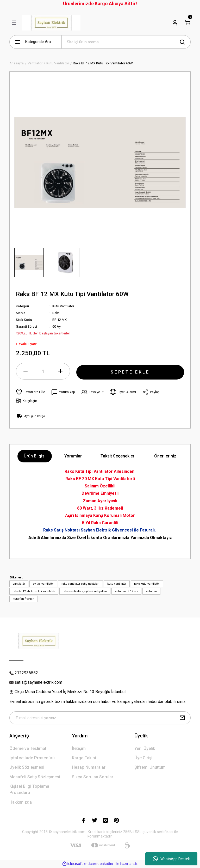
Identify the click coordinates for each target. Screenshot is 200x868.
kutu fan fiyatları (24, 599)
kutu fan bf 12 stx (126, 591)
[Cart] (187, 23)
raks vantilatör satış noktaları (80, 584)
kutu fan (151, 591)
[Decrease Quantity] (26, 371)
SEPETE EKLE (130, 371)
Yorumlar (73, 456)
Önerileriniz (165, 456)
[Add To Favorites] (31, 392)
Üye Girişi (143, 759)
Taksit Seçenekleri (118, 456)
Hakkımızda (21, 803)
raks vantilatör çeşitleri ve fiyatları (85, 591)
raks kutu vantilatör (147, 584)
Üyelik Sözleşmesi (27, 768)
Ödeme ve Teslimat (28, 749)
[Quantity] (43, 371)
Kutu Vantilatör (64, 306)
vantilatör (19, 584)
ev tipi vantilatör (43, 584)
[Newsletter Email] (100, 718)
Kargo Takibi (84, 759)
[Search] (126, 42)
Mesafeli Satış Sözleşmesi (35, 777)
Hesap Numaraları (89, 768)
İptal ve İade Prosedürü (32, 759)
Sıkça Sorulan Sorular (93, 777)
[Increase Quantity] (60, 371)
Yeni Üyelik (145, 749)
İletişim (79, 749)
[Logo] (51, 23)
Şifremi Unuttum (150, 768)
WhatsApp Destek (171, 859)
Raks (56, 313)
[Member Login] (175, 23)
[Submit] (182, 718)
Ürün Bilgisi (35, 456)
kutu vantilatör (117, 584)
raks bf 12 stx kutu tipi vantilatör (34, 591)
